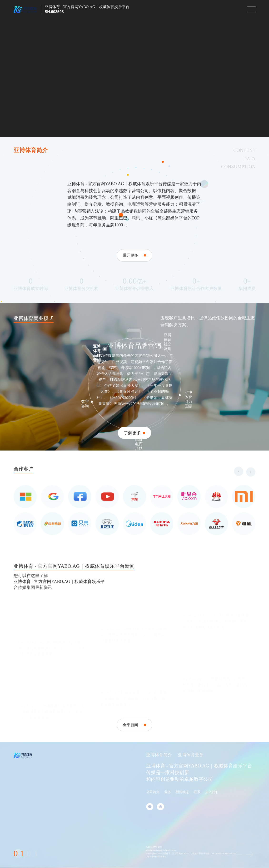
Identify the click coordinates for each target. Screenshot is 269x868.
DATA (249, 159)
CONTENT (244, 150)
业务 (168, 792)
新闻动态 (182, 792)
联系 (197, 792)
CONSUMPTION (238, 167)
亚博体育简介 (159, 755)
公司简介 (153, 792)
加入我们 (212, 792)
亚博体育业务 (191, 755)
